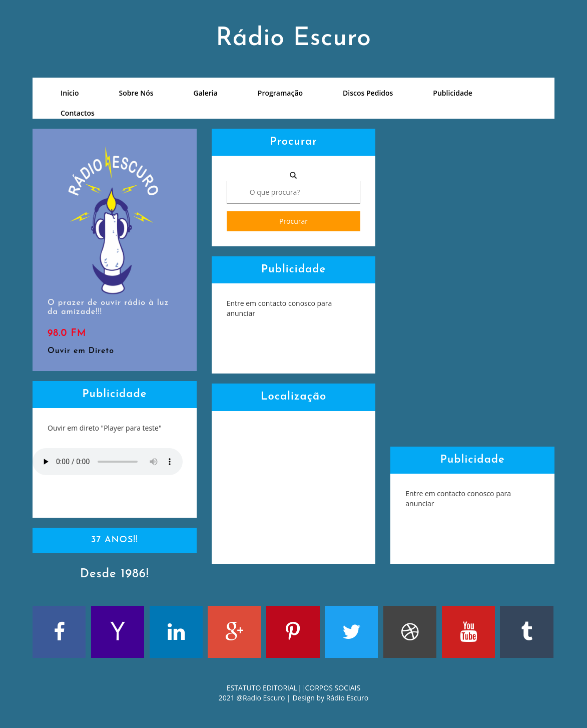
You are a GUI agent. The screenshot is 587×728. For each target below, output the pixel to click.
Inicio (70, 93)
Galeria (206, 93)
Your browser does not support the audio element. (108, 462)
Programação (280, 93)
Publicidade (453, 93)
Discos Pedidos (368, 93)
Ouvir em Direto (81, 351)
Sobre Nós (136, 93)
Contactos (78, 113)
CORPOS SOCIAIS (333, 688)
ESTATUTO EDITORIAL (262, 688)
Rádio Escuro (347, 698)
